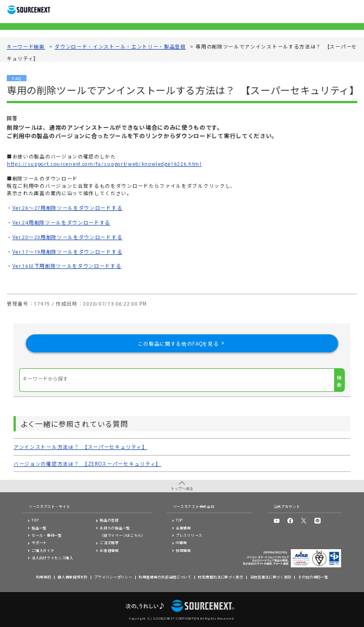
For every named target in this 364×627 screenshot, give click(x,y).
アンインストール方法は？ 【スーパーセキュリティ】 (80, 447)
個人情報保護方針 (73, 577)
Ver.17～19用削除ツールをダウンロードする (68, 251)
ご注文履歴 (109, 543)
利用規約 (44, 577)
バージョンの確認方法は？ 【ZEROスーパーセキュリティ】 (87, 463)
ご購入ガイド (43, 551)
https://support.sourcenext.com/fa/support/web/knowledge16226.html (104, 164)
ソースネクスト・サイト (50, 507)
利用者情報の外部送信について (165, 577)
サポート (39, 543)
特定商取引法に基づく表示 (220, 577)
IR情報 (181, 543)
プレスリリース (189, 535)
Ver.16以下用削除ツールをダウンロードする (67, 266)
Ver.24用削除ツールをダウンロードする (61, 222)
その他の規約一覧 (313, 577)
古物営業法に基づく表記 (271, 577)
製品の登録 (109, 520)
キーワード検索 (26, 46)
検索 (339, 381)
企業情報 (183, 528)
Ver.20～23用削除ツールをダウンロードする (68, 237)
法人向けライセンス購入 (52, 558)
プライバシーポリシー (113, 577)
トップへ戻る (182, 489)
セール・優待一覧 (47, 535)
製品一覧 (39, 528)
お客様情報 (109, 551)
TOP (35, 520)
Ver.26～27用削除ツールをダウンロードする (68, 207)
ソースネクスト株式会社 (194, 507)
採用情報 (183, 551)
